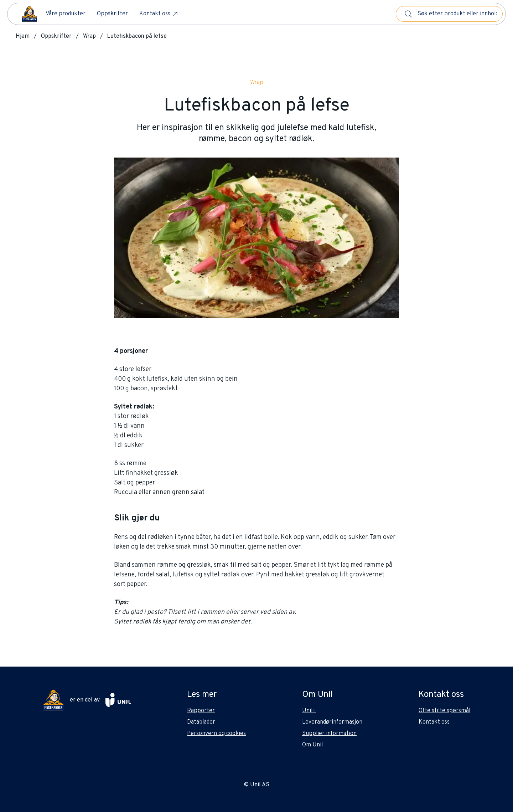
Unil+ (309, 711)
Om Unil (312, 745)
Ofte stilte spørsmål (444, 711)
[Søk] (408, 14)
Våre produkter (66, 14)
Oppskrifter (112, 14)
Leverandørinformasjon (332, 722)
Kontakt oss (159, 14)
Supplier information (329, 734)
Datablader (201, 722)
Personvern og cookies (216, 734)
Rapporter (201, 711)
